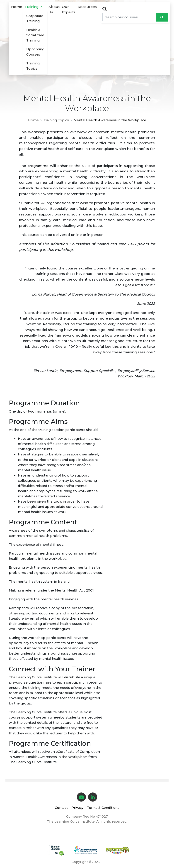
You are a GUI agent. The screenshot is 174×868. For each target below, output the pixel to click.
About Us (54, 9)
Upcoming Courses (35, 52)
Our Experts (69, 9)
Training (33, 7)
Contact (61, 808)
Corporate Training (35, 18)
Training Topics (33, 66)
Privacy (77, 808)
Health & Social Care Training (35, 35)
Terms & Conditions (103, 808)
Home (17, 7)
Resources (87, 7)
